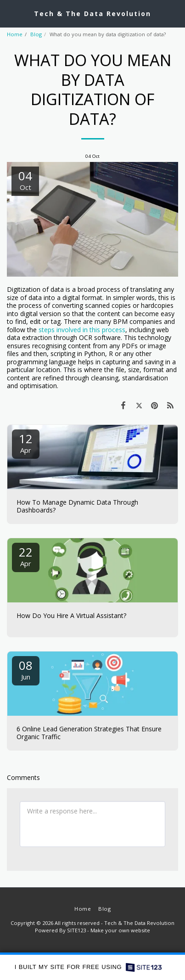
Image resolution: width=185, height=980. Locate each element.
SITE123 (76, 930)
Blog (36, 34)
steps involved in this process (82, 330)
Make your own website (120, 930)
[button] (10, 13)
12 (26, 443)
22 (26, 556)
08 (26, 669)
